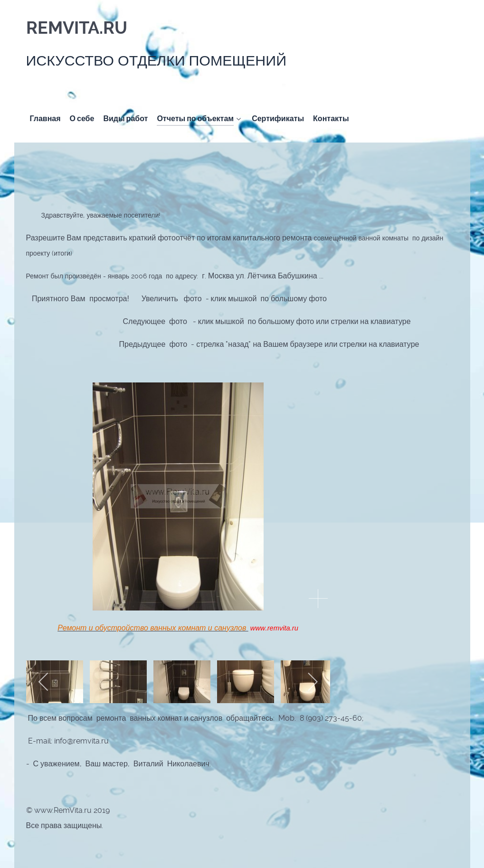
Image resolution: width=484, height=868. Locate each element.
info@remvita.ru (81, 741)
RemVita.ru (77, 28)
